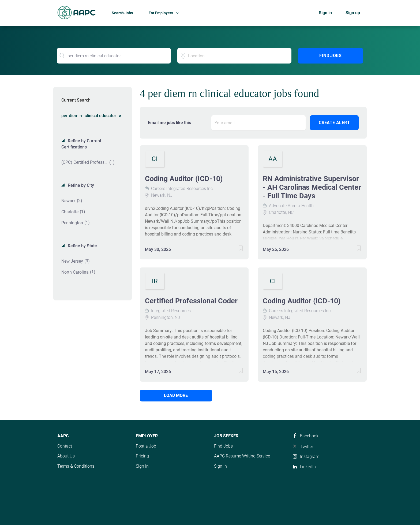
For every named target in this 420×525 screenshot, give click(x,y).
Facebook (309, 436)
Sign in (325, 13)
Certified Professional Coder (191, 301)
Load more (176, 395)
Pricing (142, 456)
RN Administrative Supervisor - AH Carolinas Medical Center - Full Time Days (312, 187)
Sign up (353, 13)
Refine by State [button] (82, 246)
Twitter (307, 447)
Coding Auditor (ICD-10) (184, 179)
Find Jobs (330, 56)
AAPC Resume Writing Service (242, 456)
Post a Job (146, 446)
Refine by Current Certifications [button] (81, 144)
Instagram (310, 457)
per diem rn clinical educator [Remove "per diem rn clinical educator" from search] (89, 116)
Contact (65, 446)
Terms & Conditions (76, 466)
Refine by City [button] (80, 185)
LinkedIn (308, 467)
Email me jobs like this (169, 123)
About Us (66, 456)
